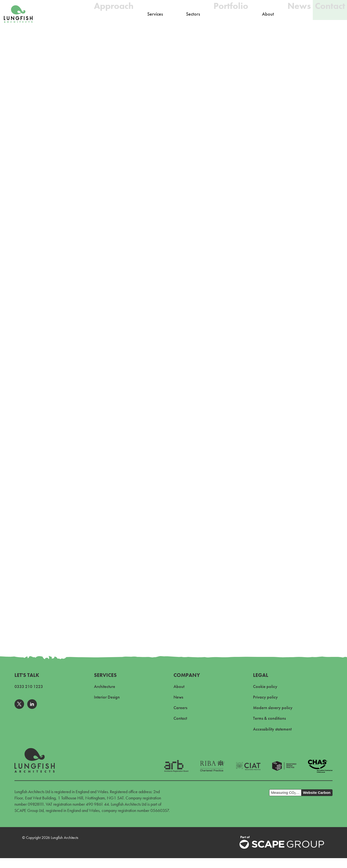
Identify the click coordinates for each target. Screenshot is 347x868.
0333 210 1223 (29, 686)
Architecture (105, 686)
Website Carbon (317, 793)
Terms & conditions (269, 718)
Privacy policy (265, 697)
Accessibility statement (272, 729)
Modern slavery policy (273, 708)
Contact (328, 14)
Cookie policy (265, 686)
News (292, 14)
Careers (180, 708)
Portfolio (220, 14)
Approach (103, 14)
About (179, 686)
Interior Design (107, 697)
